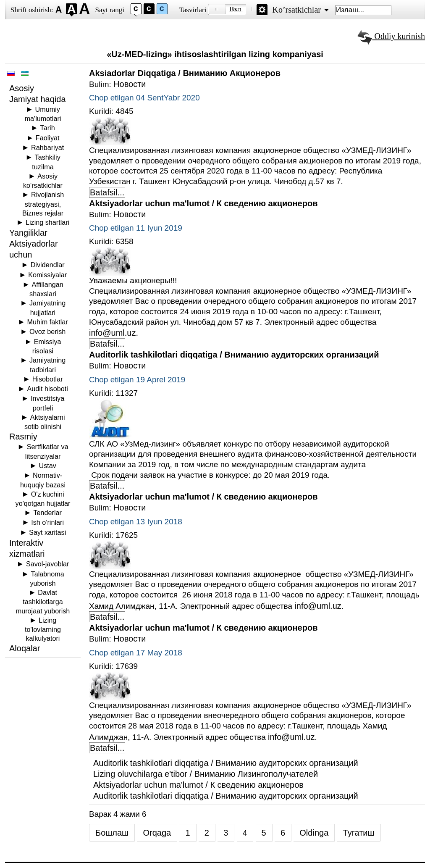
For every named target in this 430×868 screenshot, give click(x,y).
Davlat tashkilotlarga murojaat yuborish (43, 601)
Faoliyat (48, 138)
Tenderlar (47, 513)
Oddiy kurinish (391, 36)
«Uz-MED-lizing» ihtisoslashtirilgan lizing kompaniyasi (215, 54)
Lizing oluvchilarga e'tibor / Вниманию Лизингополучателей (206, 774)
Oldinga (314, 833)
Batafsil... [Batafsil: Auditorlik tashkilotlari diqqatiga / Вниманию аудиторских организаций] (107, 486)
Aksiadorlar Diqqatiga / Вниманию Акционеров (185, 73)
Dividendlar (48, 265)
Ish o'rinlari (47, 522)
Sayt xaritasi (47, 532)
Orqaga (157, 833)
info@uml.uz (112, 333)
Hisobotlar (48, 379)
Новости (130, 84)
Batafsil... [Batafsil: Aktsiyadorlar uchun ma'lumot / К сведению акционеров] (107, 344)
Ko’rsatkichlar (296, 10)
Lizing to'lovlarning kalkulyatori (43, 629)
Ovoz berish (47, 331)
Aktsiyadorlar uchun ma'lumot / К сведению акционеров (203, 203)
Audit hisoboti (48, 389)
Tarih (48, 128)
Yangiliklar (28, 233)
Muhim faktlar (48, 322)
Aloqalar (25, 648)
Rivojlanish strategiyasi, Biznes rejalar (43, 204)
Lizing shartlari (47, 222)
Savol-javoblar (48, 564)
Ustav (47, 466)
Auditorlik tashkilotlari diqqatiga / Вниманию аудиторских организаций (234, 355)
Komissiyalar (47, 275)
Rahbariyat (47, 147)
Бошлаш (112, 833)
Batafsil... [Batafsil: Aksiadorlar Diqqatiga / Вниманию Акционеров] (107, 192)
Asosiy (22, 88)
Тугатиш (359, 833)
